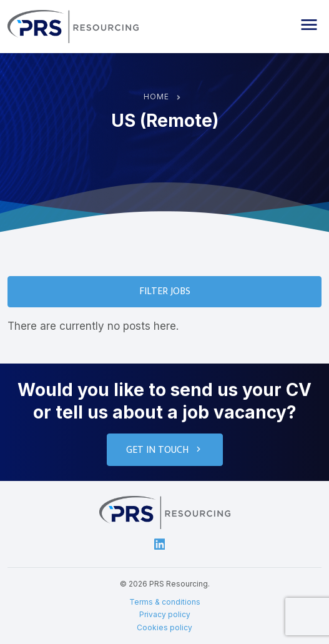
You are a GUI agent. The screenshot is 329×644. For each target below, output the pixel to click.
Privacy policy (165, 614)
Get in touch (165, 450)
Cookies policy (164, 627)
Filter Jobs (165, 291)
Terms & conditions (165, 602)
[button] (309, 25)
